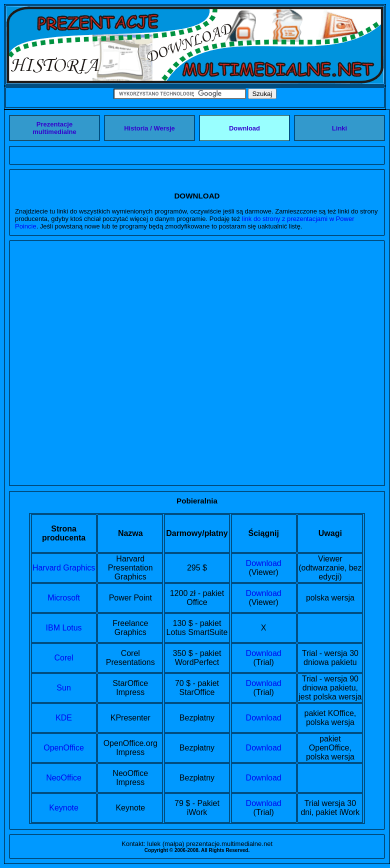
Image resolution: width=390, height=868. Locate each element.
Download (264, 563)
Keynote (64, 808)
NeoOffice (64, 778)
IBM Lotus (64, 628)
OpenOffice (64, 748)
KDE (64, 718)
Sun (63, 688)
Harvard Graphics (64, 568)
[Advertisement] (117, 363)
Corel (63, 658)
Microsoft (64, 598)
